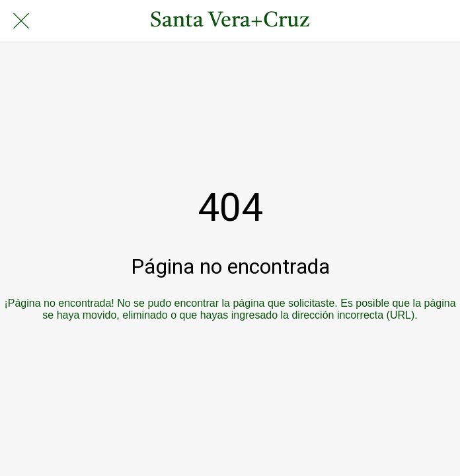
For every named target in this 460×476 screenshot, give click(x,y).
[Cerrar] (21, 21)
